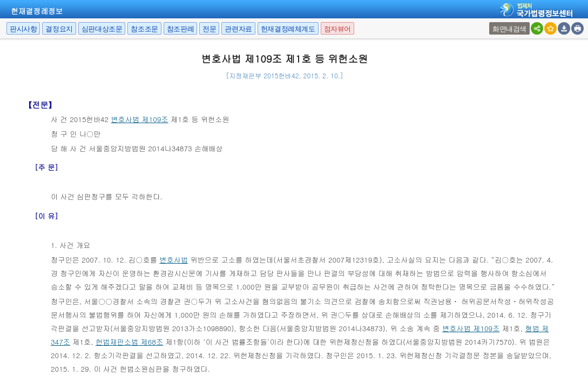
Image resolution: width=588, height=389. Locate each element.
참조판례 (180, 29)
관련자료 (238, 29)
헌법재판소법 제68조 (129, 342)
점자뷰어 (337, 29)
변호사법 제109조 (139, 119)
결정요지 (59, 29)
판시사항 (23, 29)
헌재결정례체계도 (288, 29)
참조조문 (144, 29)
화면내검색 (509, 29)
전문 (209, 29)
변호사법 (174, 260)
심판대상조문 (102, 29)
